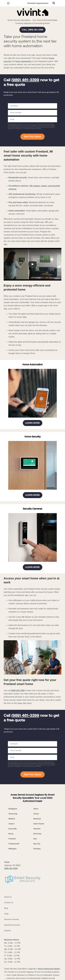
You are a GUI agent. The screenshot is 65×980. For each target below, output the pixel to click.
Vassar (36, 814)
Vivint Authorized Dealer (49, 969)
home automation (23, 61)
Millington (12, 849)
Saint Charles (39, 824)
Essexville (13, 829)
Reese (11, 834)
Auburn (12, 824)
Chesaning (13, 814)
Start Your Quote (32, 137)
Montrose (37, 819)
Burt (35, 839)
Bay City (37, 844)
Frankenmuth (14, 844)
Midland (12, 819)
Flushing (37, 849)
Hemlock (37, 829)
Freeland (12, 839)
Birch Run (38, 834)
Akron (36, 809)
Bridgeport (13, 809)
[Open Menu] (8, 3)
